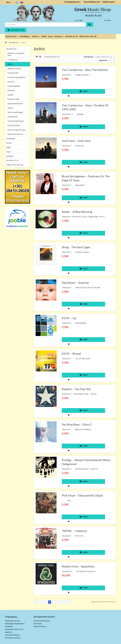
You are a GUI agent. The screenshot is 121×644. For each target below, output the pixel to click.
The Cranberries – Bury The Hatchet (85, 70)
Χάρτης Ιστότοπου (40, 626)
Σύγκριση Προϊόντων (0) (52, 57)
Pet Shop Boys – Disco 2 (77, 424)
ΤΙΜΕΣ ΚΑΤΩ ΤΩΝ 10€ (89, 36)
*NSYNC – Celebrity (74, 531)
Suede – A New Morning (77, 212)
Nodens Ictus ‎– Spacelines (78, 566)
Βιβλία (44, 36)
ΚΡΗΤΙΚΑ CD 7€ (71, 36)
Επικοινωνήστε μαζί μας (42, 621)
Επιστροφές (38, 624)
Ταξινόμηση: (89, 57)
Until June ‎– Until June (76, 141)
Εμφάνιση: (103, 60)
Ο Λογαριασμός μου (72, 2)
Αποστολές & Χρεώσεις (13, 638)
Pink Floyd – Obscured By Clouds (82, 495)
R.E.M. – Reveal (71, 353)
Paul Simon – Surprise (75, 283)
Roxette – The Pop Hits (76, 389)
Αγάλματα (59, 36)
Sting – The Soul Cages (76, 247)
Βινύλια (36, 36)
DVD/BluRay (25, 36)
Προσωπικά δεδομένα (12, 635)
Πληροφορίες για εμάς (12, 621)
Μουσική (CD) (12, 36)
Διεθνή (23, 42)
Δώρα (50, 36)
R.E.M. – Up (69, 318)
